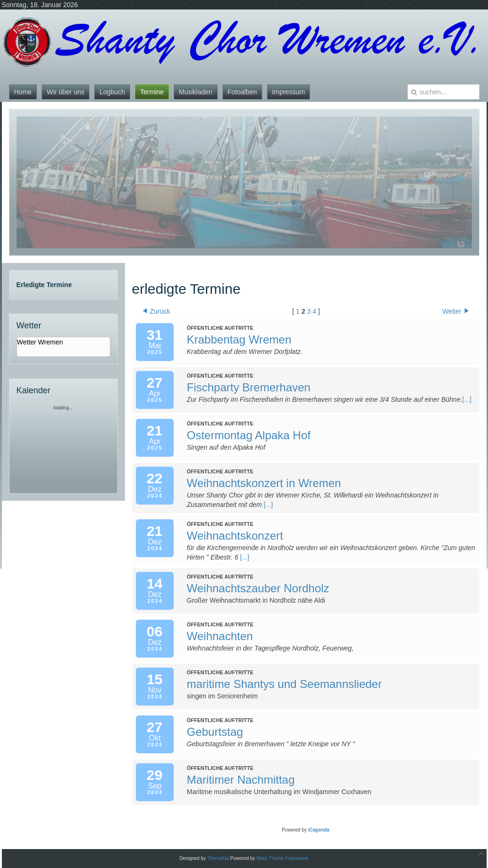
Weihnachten (220, 636)
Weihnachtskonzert (235, 536)
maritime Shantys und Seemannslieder (284, 684)
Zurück (157, 311)
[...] (467, 399)
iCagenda (319, 830)
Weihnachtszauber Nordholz (258, 588)
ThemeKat (218, 858)
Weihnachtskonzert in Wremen (264, 483)
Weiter (455, 311)
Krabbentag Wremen (239, 339)
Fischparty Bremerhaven (249, 387)
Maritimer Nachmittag (241, 780)
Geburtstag (215, 732)
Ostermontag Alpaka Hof (249, 435)
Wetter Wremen (40, 342)
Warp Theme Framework (283, 858)
